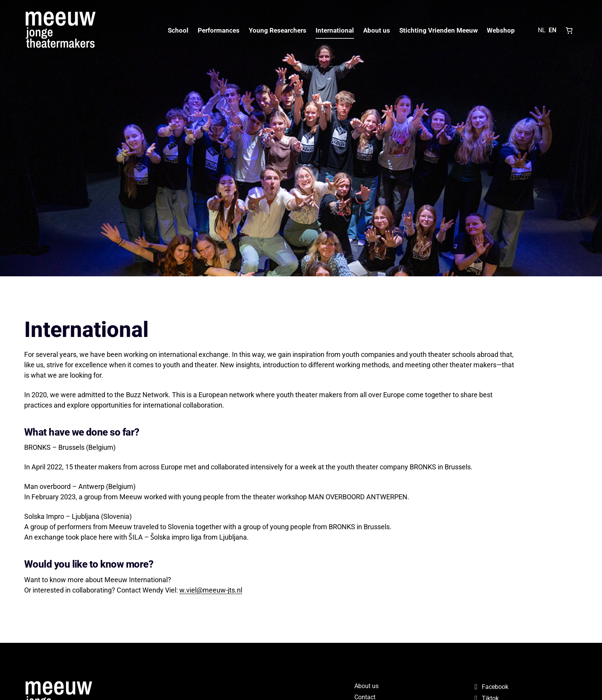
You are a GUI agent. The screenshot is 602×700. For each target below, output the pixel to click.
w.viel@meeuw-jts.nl (211, 590)
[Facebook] (525, 687)
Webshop (501, 30)
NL (542, 30)
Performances (219, 30)
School (178, 30)
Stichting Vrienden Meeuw (438, 30)
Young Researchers (278, 30)
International (335, 30)
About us (377, 30)
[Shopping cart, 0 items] (569, 30)
